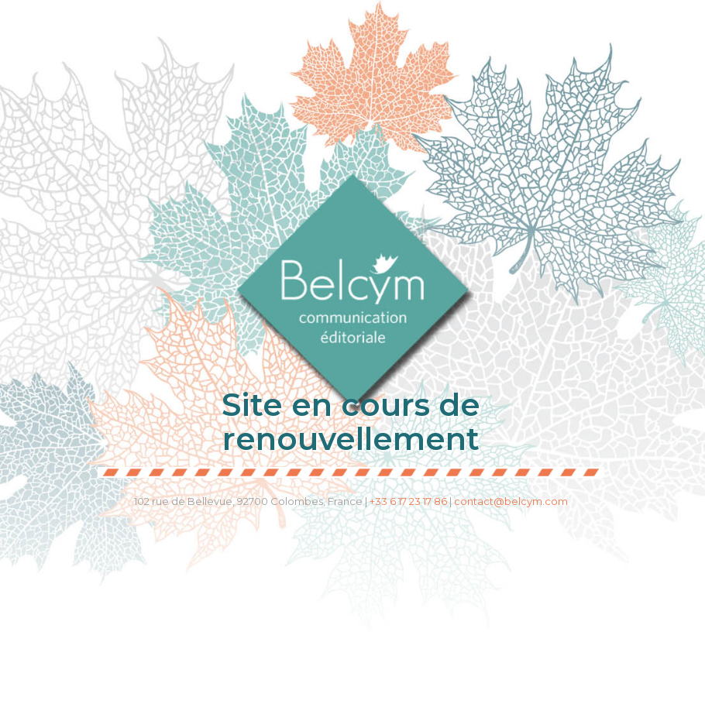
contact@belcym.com (511, 501)
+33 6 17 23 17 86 (408, 501)
